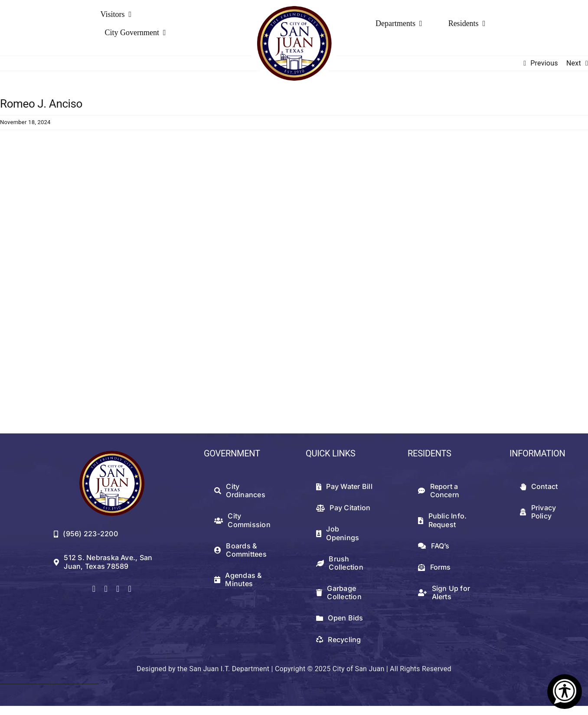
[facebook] (94, 589)
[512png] (112, 454)
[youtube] (130, 589)
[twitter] (106, 589)
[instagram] (118, 589)
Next (574, 63)
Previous (544, 63)
